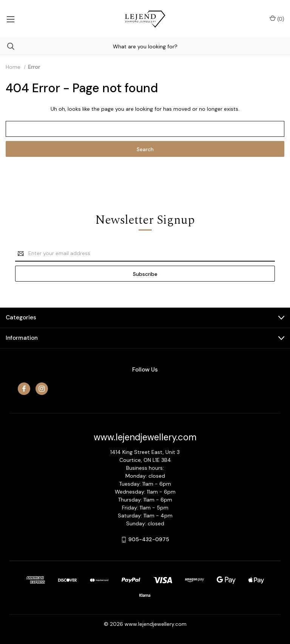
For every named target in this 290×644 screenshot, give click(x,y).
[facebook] (24, 389)
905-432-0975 (149, 539)
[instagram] (42, 389)
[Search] (7, 46)
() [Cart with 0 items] (277, 19)
